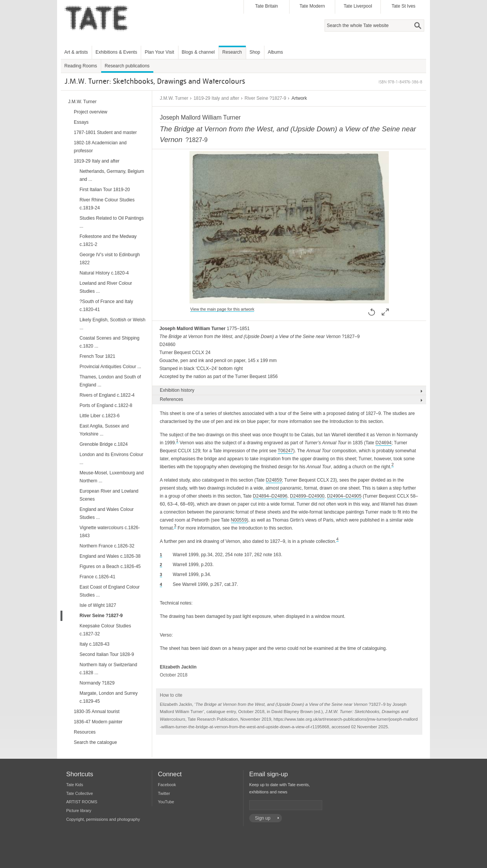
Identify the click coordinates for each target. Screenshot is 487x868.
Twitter (164, 793)
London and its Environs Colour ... (111, 459)
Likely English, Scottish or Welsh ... (112, 324)
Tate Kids (75, 785)
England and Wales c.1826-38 (110, 556)
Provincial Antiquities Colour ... (110, 367)
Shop (255, 52)
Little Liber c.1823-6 (99, 416)
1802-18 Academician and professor (100, 147)
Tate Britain (266, 6)
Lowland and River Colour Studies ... (106, 287)
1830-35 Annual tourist (97, 712)
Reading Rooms (81, 66)
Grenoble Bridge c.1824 (104, 444)
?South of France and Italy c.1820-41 (106, 306)
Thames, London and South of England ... (110, 381)
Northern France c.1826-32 (107, 546)
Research (232, 52)
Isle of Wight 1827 (98, 605)
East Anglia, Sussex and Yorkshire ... (104, 430)
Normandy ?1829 (97, 683)
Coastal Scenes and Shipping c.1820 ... (109, 342)
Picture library (79, 811)
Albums (275, 52)
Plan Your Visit (159, 52)
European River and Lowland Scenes (109, 495)
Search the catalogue (95, 742)
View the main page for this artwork (222, 309)
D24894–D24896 (270, 496)
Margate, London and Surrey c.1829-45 (109, 697)
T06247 (286, 451)
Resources (85, 732)
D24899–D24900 (307, 496)
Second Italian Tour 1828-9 (107, 654)
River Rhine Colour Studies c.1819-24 (107, 204)
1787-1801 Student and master (105, 132)
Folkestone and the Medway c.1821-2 (108, 240)
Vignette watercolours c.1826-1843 (110, 532)
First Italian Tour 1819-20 (105, 190)
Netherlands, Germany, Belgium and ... (112, 175)
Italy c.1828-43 (95, 644)
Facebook (167, 785)
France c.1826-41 (97, 577)
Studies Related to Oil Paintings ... (112, 222)
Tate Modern (312, 6)
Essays (81, 122)
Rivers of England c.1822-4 (107, 395)
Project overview (91, 112)
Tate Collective (80, 793)
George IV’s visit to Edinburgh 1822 (110, 259)
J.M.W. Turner (174, 98)
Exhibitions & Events (116, 52)
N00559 (239, 520)
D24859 (274, 480)
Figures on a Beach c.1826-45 (110, 566)
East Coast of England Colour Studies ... (110, 591)
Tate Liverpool (358, 6)
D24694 (384, 443)
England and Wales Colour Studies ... (107, 513)
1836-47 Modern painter (98, 722)
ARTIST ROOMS (82, 802)
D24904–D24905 (344, 496)
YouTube (166, 802)
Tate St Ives (403, 6)
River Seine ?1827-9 (265, 98)
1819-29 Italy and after (216, 98)
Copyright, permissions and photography (103, 819)
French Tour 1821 (97, 356)
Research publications (127, 66)
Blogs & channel (198, 52)
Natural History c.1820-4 (104, 273)
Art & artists (76, 52)
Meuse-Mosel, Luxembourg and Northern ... (112, 477)
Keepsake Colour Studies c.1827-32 (105, 630)
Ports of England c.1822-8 (106, 405)
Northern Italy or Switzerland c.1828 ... (108, 669)
